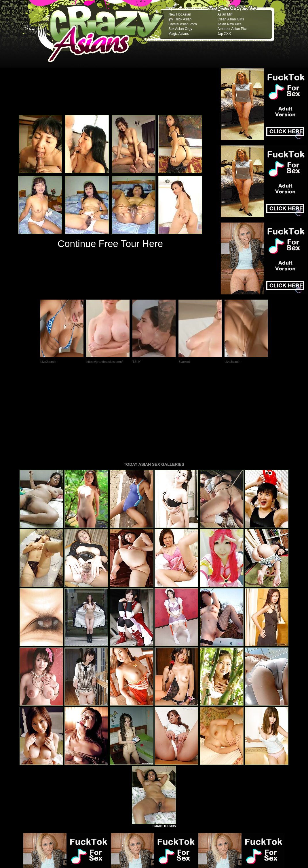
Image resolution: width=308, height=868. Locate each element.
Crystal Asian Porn (183, 24)
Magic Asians (179, 34)
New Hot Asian (180, 14)
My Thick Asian (180, 19)
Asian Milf (225, 14)
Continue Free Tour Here (110, 244)
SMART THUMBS (164, 748)
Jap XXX (224, 34)
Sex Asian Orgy (180, 29)
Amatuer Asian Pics (232, 29)
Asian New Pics (229, 24)
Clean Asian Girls (231, 19)
